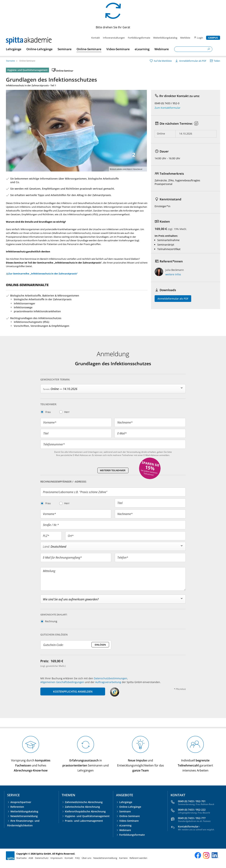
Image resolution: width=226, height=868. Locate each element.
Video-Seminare (129, 821)
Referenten (17, 807)
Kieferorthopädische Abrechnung (85, 811)
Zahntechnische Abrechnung (82, 807)
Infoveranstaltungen (114, 38)
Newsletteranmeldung (24, 816)
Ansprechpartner (21, 802)
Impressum (56, 858)
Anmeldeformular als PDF (173, 299)
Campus (213, 38)
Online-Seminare (27, 61)
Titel (46, 433)
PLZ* (46, 536)
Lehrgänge (126, 802)
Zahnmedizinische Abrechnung (84, 802)
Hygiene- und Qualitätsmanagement (87, 816)
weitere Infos (173, 274)
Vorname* (50, 422)
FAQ (77, 858)
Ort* (71, 536)
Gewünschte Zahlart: (54, 615)
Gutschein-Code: (53, 645)
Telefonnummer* (54, 444)
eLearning (125, 825)
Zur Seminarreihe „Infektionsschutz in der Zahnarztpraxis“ (42, 274)
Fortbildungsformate (139, 38)
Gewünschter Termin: (55, 379)
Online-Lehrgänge (130, 807)
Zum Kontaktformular (168, 108)
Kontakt (96, 38)
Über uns (86, 858)
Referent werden (138, 858)
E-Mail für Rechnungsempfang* (62, 558)
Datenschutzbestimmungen (110, 678)
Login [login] (198, 38)
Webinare (125, 830)
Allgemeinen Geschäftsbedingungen (62, 682)
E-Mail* (122, 433)
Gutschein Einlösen (54, 635)
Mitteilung (49, 571)
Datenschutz (42, 858)
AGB (31, 858)
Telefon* (123, 558)
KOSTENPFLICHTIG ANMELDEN (73, 691)
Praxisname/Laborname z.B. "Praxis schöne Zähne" (75, 492)
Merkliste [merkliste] (185, 38)
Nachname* (125, 422)
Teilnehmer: (49, 404)
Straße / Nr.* (51, 525)
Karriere (123, 858)
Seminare (125, 811)
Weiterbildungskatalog (165, 38)
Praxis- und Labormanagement (84, 821)
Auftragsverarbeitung (108, 682)
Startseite (10, 61)
